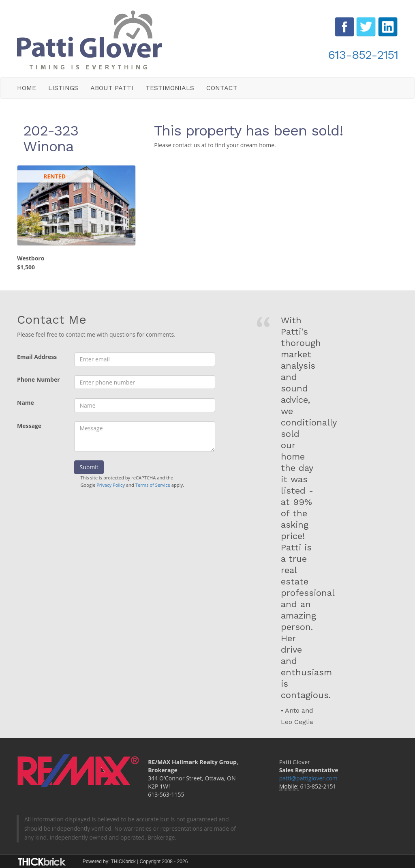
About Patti (112, 88)
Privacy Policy (111, 485)
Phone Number (39, 379)
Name (26, 403)
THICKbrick (123, 862)
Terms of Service (153, 485)
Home (27, 88)
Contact (222, 88)
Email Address (37, 357)
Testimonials (170, 88)
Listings (63, 88)
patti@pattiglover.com (308, 778)
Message (29, 426)
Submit (89, 467)
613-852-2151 (363, 55)
